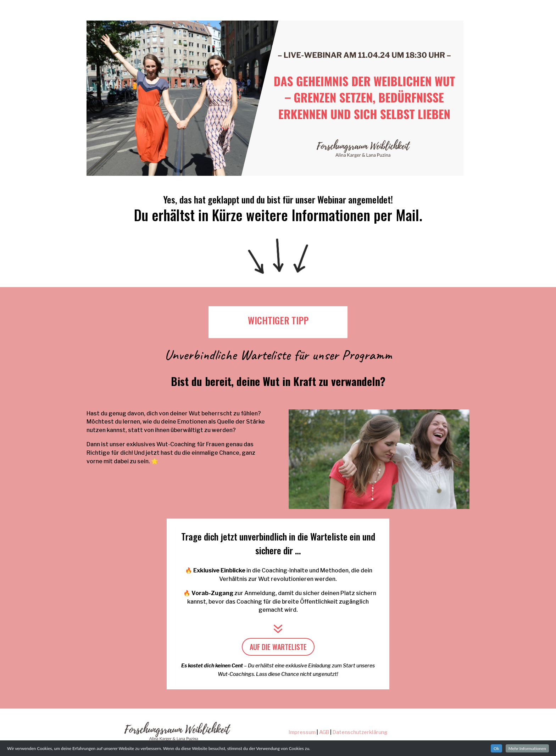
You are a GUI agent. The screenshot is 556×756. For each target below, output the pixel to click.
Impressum (302, 732)
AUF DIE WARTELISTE (278, 647)
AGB (324, 732)
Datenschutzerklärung (360, 732)
